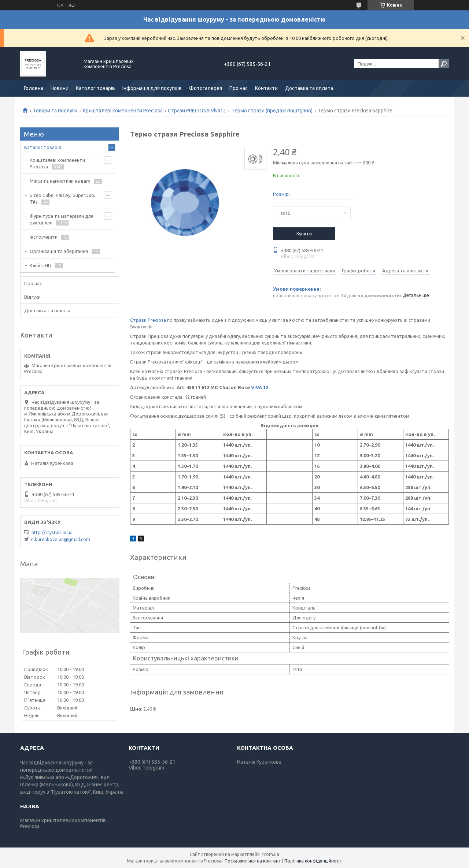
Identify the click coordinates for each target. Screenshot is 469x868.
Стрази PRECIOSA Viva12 (197, 111)
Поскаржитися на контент (253, 861)
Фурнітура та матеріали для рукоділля (62, 219)
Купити (304, 234)
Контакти (266, 88)
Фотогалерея (206, 88)
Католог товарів (95, 88)
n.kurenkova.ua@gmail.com (61, 539)
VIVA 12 (260, 387)
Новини (60, 88)
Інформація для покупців (152, 88)
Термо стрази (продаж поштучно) (272, 111)
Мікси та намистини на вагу (60, 181)
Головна (34, 88)
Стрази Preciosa (148, 320)
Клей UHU (40, 265)
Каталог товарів (43, 147)
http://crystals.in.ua (52, 532)
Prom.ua (270, 854)
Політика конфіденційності (313, 861)
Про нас (239, 88)
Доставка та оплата (309, 88)
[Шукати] (444, 64)
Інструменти (44, 237)
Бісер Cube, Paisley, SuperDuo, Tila (62, 198)
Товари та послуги (55, 111)
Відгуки (32, 297)
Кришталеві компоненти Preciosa (123, 111)
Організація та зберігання (59, 251)
